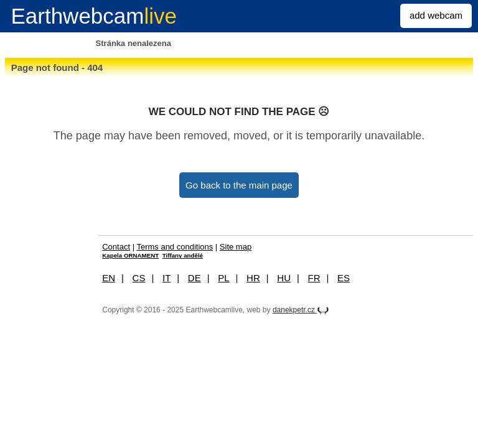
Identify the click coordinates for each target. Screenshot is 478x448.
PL (223, 278)
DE (194, 278)
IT (166, 278)
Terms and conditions (175, 247)
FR (314, 278)
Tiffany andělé (183, 255)
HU (284, 278)
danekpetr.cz (301, 310)
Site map (236, 247)
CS (139, 278)
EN (109, 278)
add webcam (436, 15)
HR (253, 278)
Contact (116, 247)
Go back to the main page (239, 185)
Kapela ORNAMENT (130, 255)
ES (344, 278)
